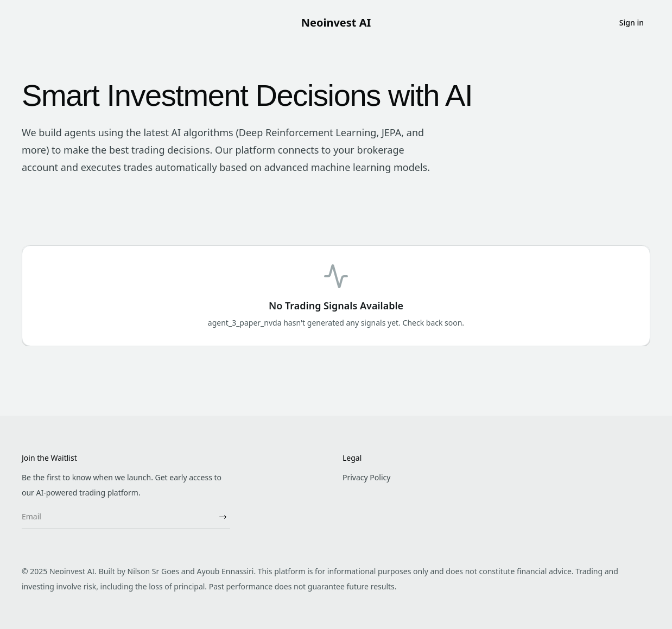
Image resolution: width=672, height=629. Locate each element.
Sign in (632, 23)
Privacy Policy (366, 477)
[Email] (118, 517)
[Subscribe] (223, 517)
